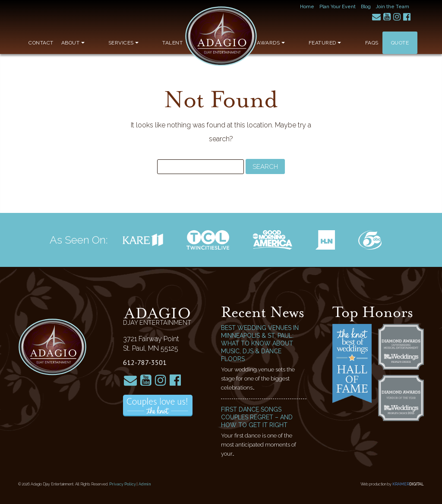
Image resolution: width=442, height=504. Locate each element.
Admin (145, 484)
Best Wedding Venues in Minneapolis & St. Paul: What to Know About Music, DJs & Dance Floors (260, 343)
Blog (366, 7)
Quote (400, 43)
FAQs (372, 43)
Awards (303, 43)
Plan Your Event (338, 7)
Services (108, 43)
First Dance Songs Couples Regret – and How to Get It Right (257, 417)
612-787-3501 (145, 362)
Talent (140, 43)
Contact (41, 43)
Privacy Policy (123, 484)
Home (307, 7)
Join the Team (393, 7)
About (73, 43)
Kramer (408, 484)
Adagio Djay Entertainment (221, 36)
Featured (341, 43)
